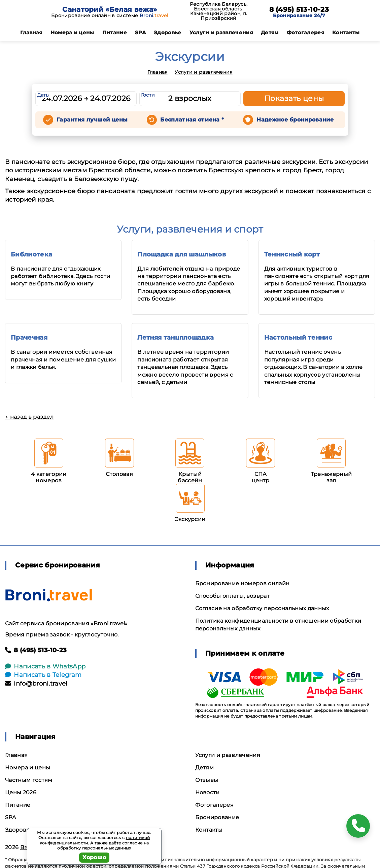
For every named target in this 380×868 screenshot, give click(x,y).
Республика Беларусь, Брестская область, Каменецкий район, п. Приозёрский (219, 11)
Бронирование (217, 817)
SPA (140, 32)
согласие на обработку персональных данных (103, 846)
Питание (115, 32)
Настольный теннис (298, 338)
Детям (270, 32)
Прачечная (29, 338)
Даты (43, 95)
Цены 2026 (21, 792)
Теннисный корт (292, 254)
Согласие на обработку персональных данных (262, 608)
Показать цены (294, 98)
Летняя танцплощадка (176, 338)
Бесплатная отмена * (192, 120)
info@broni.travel (36, 684)
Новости (208, 792)
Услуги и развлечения (221, 32)
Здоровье (168, 32)
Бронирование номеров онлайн (243, 583)
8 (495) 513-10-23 (299, 9)
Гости (148, 95)
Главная (31, 32)
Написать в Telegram (43, 675)
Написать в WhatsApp (45, 666)
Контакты (346, 32)
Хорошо (94, 857)
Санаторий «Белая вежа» (110, 9)
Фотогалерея (306, 32)
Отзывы (207, 780)
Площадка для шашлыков (182, 254)
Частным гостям (29, 780)
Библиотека (31, 254)
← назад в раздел (29, 417)
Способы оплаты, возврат (232, 596)
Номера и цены (72, 32)
